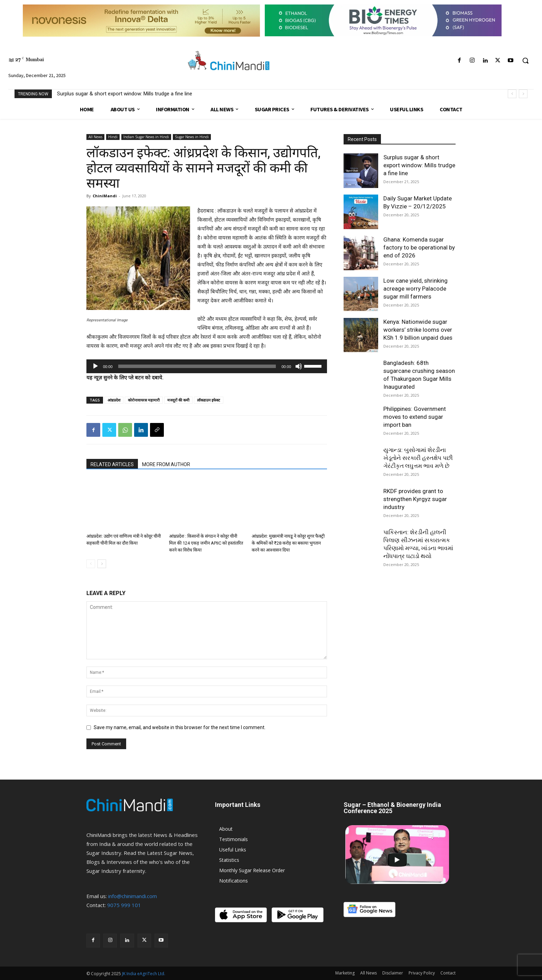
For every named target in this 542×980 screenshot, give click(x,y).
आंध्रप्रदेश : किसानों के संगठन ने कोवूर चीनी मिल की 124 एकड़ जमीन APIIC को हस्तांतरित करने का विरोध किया (206, 543)
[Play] (95, 366)
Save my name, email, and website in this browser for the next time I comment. (180, 727)
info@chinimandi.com (133, 896)
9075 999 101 (124, 905)
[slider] (197, 366)
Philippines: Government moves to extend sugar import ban (415, 417)
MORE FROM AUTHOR (166, 464)
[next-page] (102, 564)
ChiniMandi (105, 196)
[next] (523, 94)
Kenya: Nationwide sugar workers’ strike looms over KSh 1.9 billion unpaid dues (418, 330)
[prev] (512, 94)
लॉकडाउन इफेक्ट (209, 400)
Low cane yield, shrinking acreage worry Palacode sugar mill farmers (415, 289)
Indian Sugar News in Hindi (146, 137)
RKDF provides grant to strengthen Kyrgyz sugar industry (415, 499)
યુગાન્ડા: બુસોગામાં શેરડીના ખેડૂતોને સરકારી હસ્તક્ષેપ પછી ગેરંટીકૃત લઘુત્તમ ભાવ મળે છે (418, 458)
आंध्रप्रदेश (114, 400)
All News (95, 137)
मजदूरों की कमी (178, 400)
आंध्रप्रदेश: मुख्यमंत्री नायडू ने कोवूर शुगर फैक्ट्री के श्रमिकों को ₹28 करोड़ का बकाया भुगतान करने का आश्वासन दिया (288, 543)
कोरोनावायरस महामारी (144, 400)
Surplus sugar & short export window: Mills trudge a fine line (125, 94)
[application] (207, 366)
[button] (525, 60)
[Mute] (299, 366)
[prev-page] (91, 564)
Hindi (113, 137)
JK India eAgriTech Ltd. (144, 974)
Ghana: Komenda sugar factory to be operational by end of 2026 (419, 247)
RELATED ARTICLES (112, 464)
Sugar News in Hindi (192, 137)
